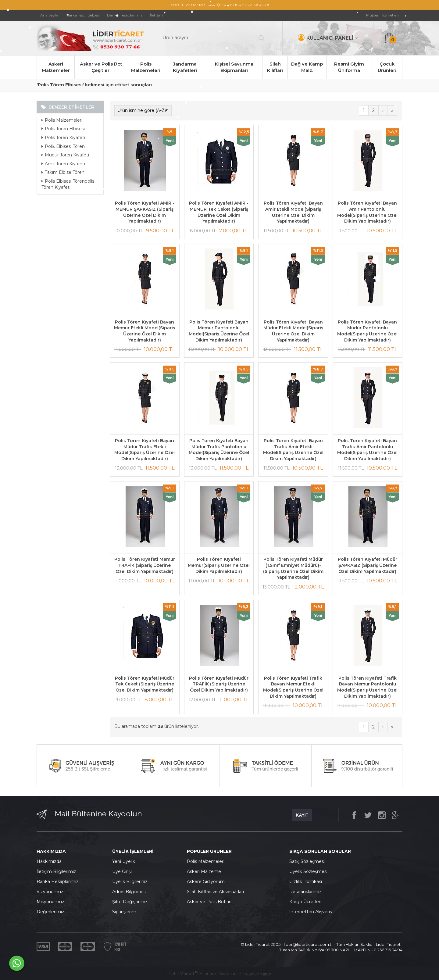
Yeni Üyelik (124, 861)
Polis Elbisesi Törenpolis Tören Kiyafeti (68, 184)
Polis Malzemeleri (146, 67)
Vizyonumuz (50, 892)
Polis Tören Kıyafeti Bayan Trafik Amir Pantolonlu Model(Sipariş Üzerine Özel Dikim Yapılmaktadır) (367, 450)
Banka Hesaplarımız (58, 882)
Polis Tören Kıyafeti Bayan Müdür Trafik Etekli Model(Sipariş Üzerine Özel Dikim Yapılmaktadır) (145, 450)
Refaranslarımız (305, 892)
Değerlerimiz (50, 912)
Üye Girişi (122, 871)
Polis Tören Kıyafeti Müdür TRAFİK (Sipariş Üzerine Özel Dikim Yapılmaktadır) (219, 684)
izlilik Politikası (307, 882)
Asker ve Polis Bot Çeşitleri (101, 67)
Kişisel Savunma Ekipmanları (234, 67)
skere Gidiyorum (207, 882)
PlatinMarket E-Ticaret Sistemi (201, 974)
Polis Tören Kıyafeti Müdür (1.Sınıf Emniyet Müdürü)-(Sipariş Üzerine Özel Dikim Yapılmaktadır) (293, 568)
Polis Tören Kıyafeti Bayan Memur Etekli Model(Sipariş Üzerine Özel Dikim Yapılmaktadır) (145, 331)
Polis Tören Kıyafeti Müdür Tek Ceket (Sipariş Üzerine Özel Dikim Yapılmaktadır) (145, 684)
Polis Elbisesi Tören (63, 146)
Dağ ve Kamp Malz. (307, 67)
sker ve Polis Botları (211, 902)
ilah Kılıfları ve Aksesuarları (217, 892)
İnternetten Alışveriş (311, 912)
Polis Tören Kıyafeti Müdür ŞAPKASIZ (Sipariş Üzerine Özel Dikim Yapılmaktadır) (368, 565)
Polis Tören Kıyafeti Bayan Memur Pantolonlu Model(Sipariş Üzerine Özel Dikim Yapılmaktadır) (219, 331)
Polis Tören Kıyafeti (63, 138)
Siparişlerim (124, 912)
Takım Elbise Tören (63, 172)
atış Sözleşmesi (308, 861)
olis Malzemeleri (207, 861)
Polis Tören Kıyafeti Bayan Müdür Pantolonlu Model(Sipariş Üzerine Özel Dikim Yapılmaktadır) (367, 331)
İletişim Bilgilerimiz (56, 871)
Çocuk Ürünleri (387, 67)
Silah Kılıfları (275, 67)
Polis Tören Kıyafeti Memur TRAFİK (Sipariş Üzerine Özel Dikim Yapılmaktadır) (145, 565)
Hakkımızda (49, 861)
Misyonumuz (50, 902)
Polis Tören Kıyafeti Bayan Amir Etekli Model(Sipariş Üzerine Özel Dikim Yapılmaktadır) (293, 212)
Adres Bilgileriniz (130, 892)
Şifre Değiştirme (130, 902)
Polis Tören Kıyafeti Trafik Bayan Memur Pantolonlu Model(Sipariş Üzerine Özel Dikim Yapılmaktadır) (367, 687)
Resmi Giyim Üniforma (349, 67)
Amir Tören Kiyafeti (63, 164)
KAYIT (302, 815)
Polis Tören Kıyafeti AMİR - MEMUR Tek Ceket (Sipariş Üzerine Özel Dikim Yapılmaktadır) (219, 212)
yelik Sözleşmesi (310, 871)
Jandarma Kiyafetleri (185, 67)
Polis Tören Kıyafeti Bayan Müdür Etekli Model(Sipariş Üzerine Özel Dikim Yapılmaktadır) (293, 331)
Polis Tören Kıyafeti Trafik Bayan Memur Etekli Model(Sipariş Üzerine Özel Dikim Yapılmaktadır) (293, 687)
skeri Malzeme (205, 871)
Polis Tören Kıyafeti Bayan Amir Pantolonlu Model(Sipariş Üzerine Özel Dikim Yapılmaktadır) (367, 212)
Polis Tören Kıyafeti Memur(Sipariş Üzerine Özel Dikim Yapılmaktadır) (219, 565)
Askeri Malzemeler (56, 67)
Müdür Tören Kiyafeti (65, 155)
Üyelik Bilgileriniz (130, 882)
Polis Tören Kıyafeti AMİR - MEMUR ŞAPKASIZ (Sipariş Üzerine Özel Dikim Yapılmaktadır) (145, 212)
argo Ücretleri (307, 902)
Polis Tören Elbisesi (63, 129)
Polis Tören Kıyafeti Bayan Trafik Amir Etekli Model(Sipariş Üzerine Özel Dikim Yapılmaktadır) (293, 450)
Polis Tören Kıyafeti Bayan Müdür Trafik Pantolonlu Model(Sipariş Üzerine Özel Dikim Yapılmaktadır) (219, 450)
